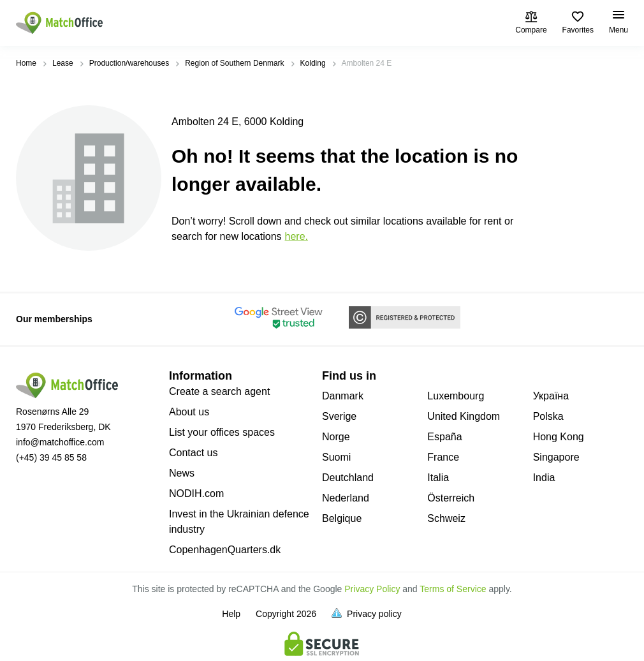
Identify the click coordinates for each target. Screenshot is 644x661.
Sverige (339, 416)
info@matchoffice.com (60, 442)
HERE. (296, 236)
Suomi (336, 457)
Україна (551, 396)
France (443, 457)
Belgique (342, 518)
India (544, 478)
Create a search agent (219, 391)
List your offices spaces (222, 432)
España (444, 437)
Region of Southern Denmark (234, 63)
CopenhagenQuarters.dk (225, 550)
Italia (438, 478)
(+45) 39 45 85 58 (51, 457)
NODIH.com (196, 494)
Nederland (346, 498)
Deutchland (348, 478)
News (182, 473)
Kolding (313, 63)
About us (189, 412)
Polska (548, 416)
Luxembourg (456, 396)
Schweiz (446, 518)
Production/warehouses (129, 63)
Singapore (556, 457)
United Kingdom (464, 416)
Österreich (451, 498)
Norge (336, 437)
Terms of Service (453, 589)
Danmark (343, 396)
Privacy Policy (372, 589)
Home (26, 63)
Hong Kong (559, 437)
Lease (63, 63)
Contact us (193, 453)
